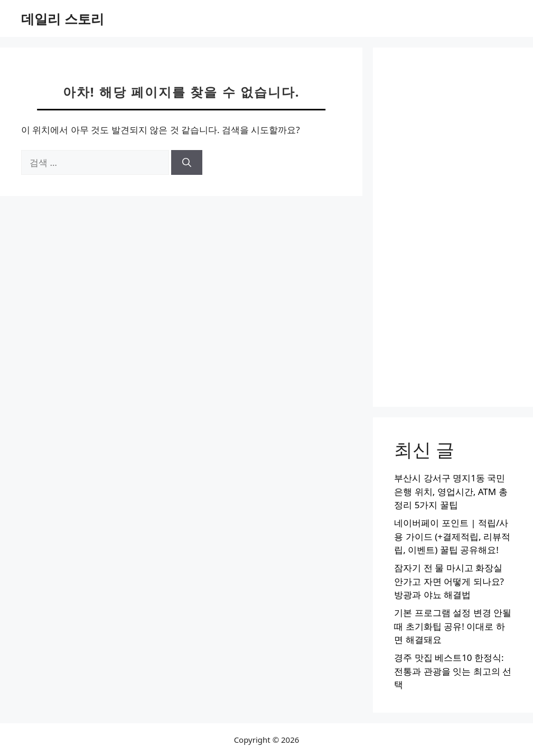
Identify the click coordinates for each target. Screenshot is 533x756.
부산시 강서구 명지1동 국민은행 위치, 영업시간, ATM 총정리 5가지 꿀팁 (451, 491)
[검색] (187, 163)
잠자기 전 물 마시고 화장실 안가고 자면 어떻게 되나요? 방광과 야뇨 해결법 (449, 581)
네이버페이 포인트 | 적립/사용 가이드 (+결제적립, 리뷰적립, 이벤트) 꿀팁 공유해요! (452, 536)
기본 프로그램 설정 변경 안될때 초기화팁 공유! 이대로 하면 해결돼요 (453, 626)
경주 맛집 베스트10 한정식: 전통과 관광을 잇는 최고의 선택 (453, 671)
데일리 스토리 (63, 18)
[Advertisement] (453, 227)
